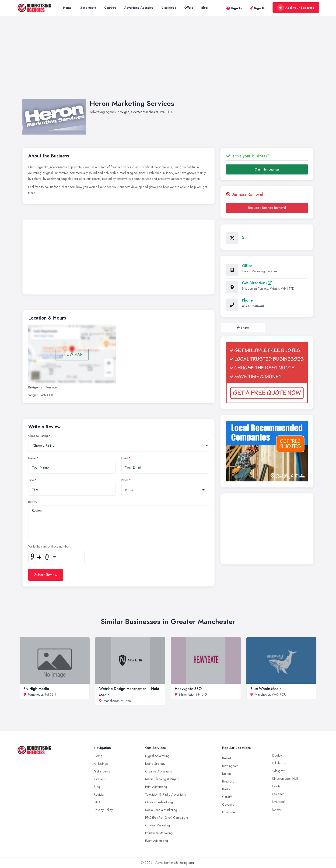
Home (67, 8)
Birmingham (230, 766)
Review (33, 502)
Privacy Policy (103, 810)
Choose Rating (38, 436)
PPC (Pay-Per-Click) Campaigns (167, 818)
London (277, 809)
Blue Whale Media (266, 689)
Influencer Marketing (159, 833)
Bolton (226, 774)
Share (243, 328)
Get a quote (88, 8)
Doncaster (229, 812)
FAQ (97, 802)
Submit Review (46, 575)
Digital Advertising (157, 756)
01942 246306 (253, 306)
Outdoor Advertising (159, 802)
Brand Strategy (155, 764)
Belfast (226, 758)
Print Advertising (156, 787)
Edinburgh (279, 763)
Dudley (277, 755)
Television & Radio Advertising (166, 794)
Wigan (125, 112)
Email (125, 458)
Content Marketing (157, 825)
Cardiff (227, 797)
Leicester (278, 794)
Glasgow (278, 771)
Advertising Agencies (139, 8)
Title (31, 480)
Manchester (36, 694)
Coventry (228, 804)
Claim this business (267, 169)
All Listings (101, 764)
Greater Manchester (145, 112)
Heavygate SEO (188, 689)
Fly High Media (36, 689)
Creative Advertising (159, 771)
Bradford (228, 781)
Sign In (234, 8)
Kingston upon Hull (285, 779)
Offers (189, 8)
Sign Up (257, 8)
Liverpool (278, 802)
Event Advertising (157, 841)
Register (99, 794)
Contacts (110, 8)
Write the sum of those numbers (49, 546)
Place (125, 480)
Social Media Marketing (161, 810)
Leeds (276, 786)
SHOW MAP (72, 354)
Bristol (226, 789)
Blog (205, 8)
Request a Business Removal (267, 208)
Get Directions (257, 283)
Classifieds (169, 8)
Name (32, 458)
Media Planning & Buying (162, 779)
